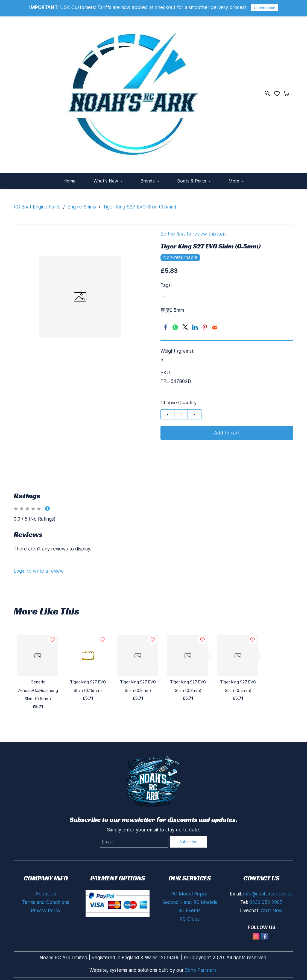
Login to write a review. (39, 567)
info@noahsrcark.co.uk (268, 890)
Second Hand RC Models (190, 898)
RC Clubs (190, 915)
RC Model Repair (190, 890)
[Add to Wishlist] (59, 652)
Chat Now (272, 907)
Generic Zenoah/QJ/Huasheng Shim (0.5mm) (38, 687)
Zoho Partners (201, 967)
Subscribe (188, 838)
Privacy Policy (46, 907)
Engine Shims (82, 203)
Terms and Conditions (46, 898)
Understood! (264, 8)
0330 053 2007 (266, 898)
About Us (46, 890)
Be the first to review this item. (194, 230)
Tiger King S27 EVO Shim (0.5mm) (140, 203)
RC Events (189, 907)
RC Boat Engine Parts (37, 203)
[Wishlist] (279, 92)
